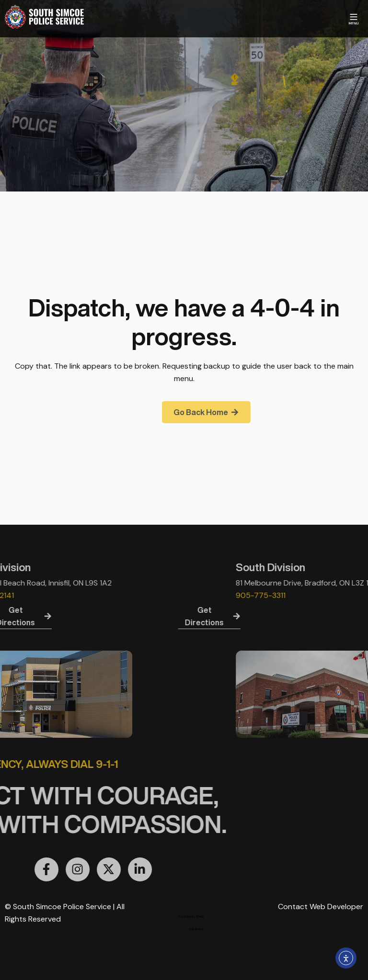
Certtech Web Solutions (191, 923)
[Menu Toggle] (354, 19)
